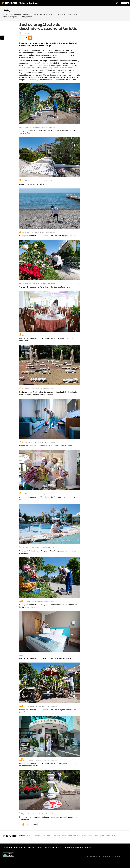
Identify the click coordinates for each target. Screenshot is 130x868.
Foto (21, 824)
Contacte (31, 847)
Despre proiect (7, 847)
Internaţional (73, 836)
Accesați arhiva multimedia (47, 127)
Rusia (27, 824)
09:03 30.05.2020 (25, 33)
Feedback (88, 847)
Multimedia (34, 824)
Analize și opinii (87, 836)
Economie (56, 836)
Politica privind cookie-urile (74, 847)
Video (108, 836)
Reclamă (39, 847)
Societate (47, 836)
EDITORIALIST (99, 836)
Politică (38, 836)
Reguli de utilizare (20, 847)
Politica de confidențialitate (54, 847)
